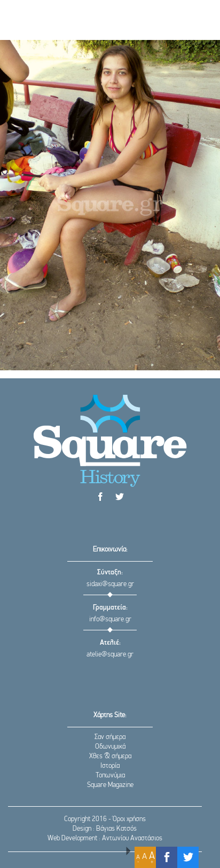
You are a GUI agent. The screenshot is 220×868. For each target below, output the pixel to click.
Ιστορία (110, 766)
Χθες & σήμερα (110, 756)
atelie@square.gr (110, 655)
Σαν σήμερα (110, 737)
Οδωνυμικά (110, 747)
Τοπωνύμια (110, 776)
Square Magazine (110, 785)
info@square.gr (110, 619)
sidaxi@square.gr (110, 584)
